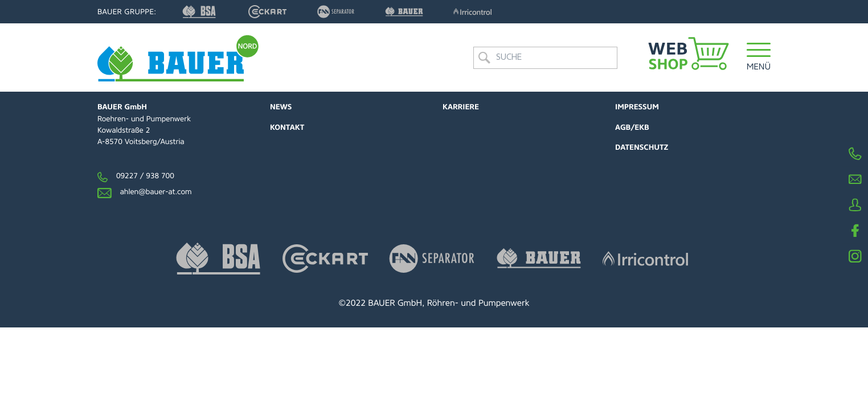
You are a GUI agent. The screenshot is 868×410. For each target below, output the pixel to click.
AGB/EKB (632, 128)
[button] (759, 58)
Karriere (461, 107)
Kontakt (287, 128)
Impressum (637, 107)
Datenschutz (642, 148)
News (281, 107)
